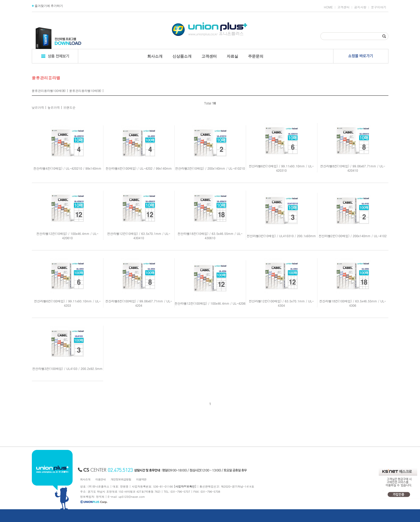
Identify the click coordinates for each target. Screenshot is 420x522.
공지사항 (360, 7)
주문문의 (256, 56)
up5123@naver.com (132, 497)
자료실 (232, 56)
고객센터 (344, 7)
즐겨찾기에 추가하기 (48, 6)
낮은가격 (38, 107)
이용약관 (141, 479)
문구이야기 (379, 7)
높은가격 (54, 107)
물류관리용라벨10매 (83, 91)
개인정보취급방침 (121, 479)
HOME (328, 7)
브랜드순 (70, 107)
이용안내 (101, 479)
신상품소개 (182, 56)
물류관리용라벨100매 (47, 91)
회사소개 (155, 56)
